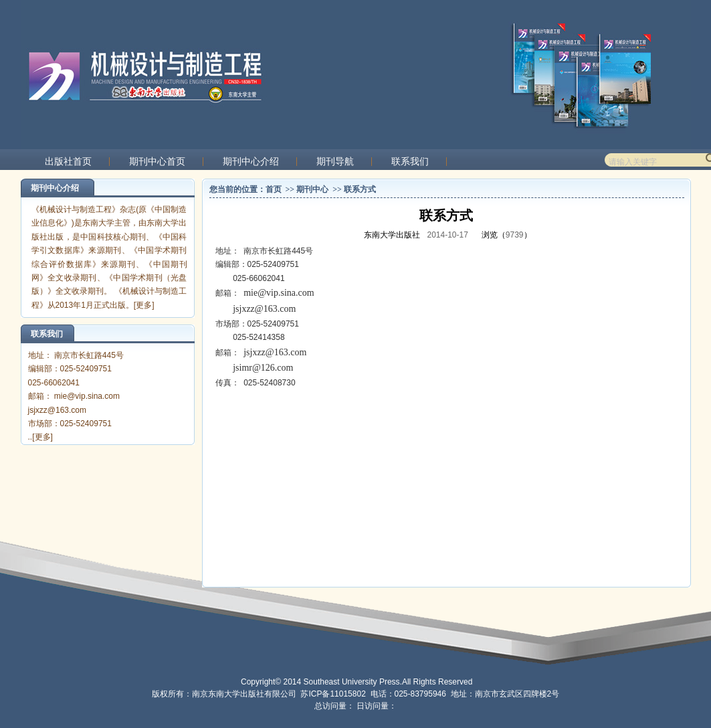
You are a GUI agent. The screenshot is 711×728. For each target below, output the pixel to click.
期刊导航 (335, 162)
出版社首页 (68, 162)
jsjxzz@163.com (264, 309)
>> (289, 189)
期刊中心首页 (157, 162)
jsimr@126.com (263, 368)
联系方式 (360, 189)
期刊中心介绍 (251, 162)
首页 (274, 189)
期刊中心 (312, 189)
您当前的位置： (237, 189)
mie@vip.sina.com (279, 293)
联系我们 (410, 162)
